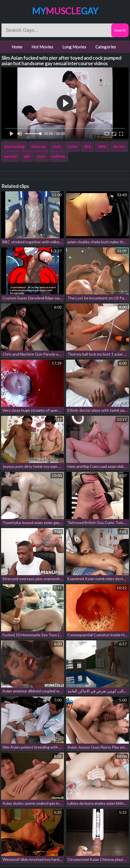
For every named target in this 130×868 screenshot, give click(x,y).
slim (27, 156)
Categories (106, 47)
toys (41, 156)
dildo (102, 146)
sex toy (10, 156)
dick (88, 146)
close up (39, 146)
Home (17, 47)
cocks (72, 146)
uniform (58, 156)
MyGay (65, 11)
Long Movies (74, 47)
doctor (119, 146)
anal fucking (14, 146)
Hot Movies (42, 47)
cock (57, 146)
